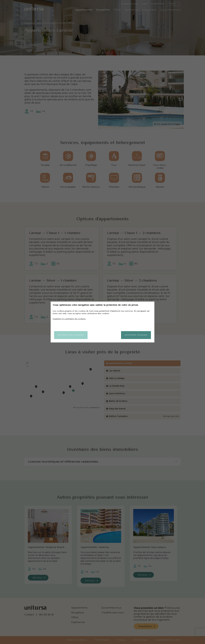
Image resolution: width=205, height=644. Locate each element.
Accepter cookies (136, 335)
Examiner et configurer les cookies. (69, 319)
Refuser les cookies (71, 335)
